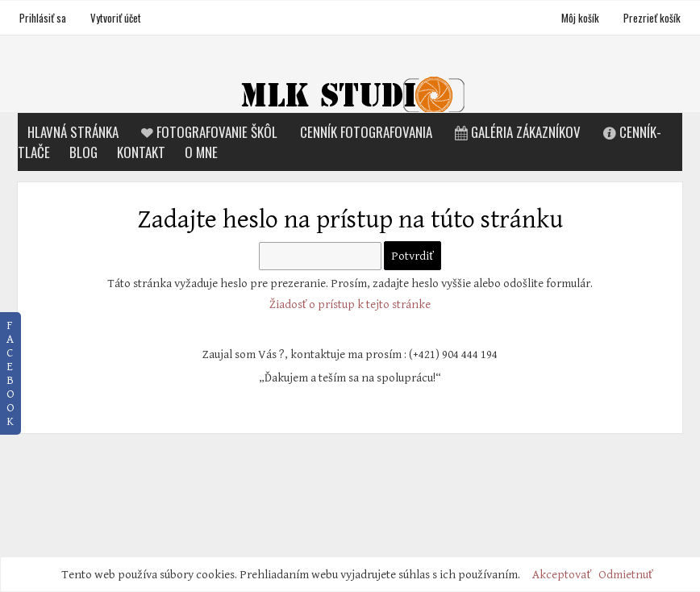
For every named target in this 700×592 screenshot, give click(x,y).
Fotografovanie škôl (208, 132)
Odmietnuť (626, 575)
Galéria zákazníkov (516, 132)
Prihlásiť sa (43, 18)
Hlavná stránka (73, 132)
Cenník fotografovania (366, 132)
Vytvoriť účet (116, 18)
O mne (201, 152)
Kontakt (141, 152)
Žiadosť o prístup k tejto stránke (350, 304)
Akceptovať (562, 575)
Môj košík (581, 18)
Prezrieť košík (652, 18)
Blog (83, 152)
